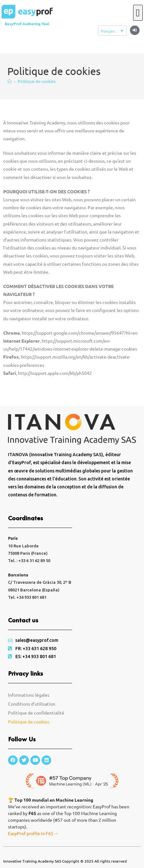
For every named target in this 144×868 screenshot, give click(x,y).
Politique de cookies (37, 81)
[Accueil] (9, 81)
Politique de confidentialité (36, 713)
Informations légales (29, 695)
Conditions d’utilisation (32, 704)
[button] (135, 30)
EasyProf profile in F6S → (33, 833)
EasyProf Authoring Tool (27, 24)
